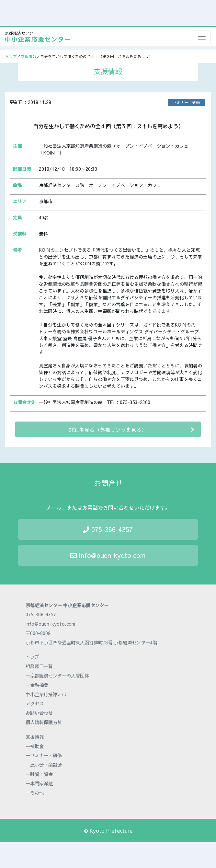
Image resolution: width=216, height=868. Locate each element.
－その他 (35, 793)
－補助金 (35, 746)
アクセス (35, 703)
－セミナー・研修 (44, 755)
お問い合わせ (39, 713)
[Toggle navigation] (202, 37)
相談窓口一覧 (39, 666)
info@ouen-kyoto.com (108, 555)
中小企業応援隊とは (46, 694)
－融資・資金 (39, 774)
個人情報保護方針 (44, 722)
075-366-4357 (108, 529)
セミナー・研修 (186, 102)
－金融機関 (37, 685)
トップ (11, 56)
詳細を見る (131, 429)
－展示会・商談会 (44, 765)
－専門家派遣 (39, 783)
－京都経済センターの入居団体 (57, 676)
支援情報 (28, 56)
